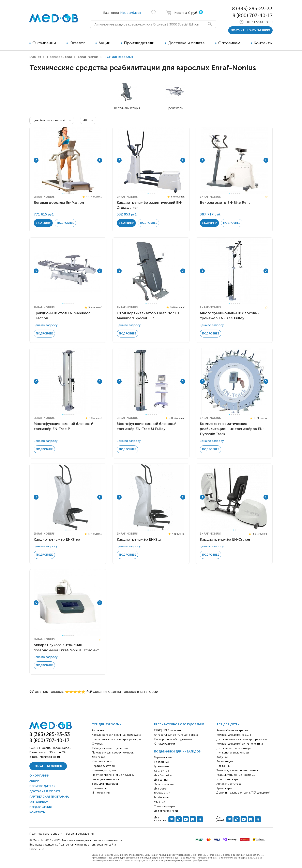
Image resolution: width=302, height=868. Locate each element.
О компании (44, 43)
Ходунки (222, 757)
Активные (98, 730)
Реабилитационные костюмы (236, 775)
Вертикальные (163, 757)
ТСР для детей (228, 724)
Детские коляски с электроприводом (242, 739)
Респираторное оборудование (179, 724)
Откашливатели (164, 744)
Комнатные (162, 771)
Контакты (263, 43)
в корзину (43, 223)
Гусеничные (162, 766)
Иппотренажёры (228, 779)
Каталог (77, 43)
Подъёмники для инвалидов (177, 752)
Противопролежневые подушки (113, 775)
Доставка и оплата (186, 43)
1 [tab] (63, 193)
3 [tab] (67, 193)
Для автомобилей (166, 811)
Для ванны (161, 780)
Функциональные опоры (233, 753)
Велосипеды (225, 761)
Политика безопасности (46, 834)
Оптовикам (229, 43)
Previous (36, 160)
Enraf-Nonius (88, 57)
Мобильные (162, 797)
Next (100, 160)
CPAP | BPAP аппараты (168, 730)
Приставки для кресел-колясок (113, 753)
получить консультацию (250, 30)
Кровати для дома (104, 770)
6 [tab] (73, 193)
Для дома (160, 789)
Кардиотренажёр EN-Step (57, 539)
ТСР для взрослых (107, 724)
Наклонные (161, 762)
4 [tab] (69, 193)
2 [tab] (65, 193)
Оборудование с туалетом (110, 748)
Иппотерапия (101, 793)
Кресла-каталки (102, 761)
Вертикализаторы (103, 766)
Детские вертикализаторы (234, 748)
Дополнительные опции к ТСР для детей (243, 793)
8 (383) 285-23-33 (252, 9)
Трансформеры (164, 806)
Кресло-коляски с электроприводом (117, 739)
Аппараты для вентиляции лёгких (176, 735)
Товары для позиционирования (237, 770)
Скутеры (97, 744)
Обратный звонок (48, 766)
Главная (35, 57)
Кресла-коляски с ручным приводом (116, 735)
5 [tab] (71, 193)
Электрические (164, 784)
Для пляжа (99, 757)
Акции (104, 43)
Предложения (41, 807)
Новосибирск (131, 13)
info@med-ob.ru (49, 757)
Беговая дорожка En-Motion (59, 203)
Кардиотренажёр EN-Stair (140, 539)
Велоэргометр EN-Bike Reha (225, 203)
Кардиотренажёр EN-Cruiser (225, 539)
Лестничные (162, 793)
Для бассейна (163, 775)
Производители (139, 43)
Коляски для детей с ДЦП (234, 735)
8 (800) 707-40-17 (253, 15)
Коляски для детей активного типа (240, 744)
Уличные (160, 802)
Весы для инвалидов (105, 784)
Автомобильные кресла (232, 730)
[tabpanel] (68, 160)
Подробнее (65, 223)
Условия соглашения (80, 834)
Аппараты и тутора (229, 784)
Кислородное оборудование (173, 739)
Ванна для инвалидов (106, 779)
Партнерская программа (49, 797)
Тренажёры (99, 788)
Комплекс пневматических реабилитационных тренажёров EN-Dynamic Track (232, 429)
